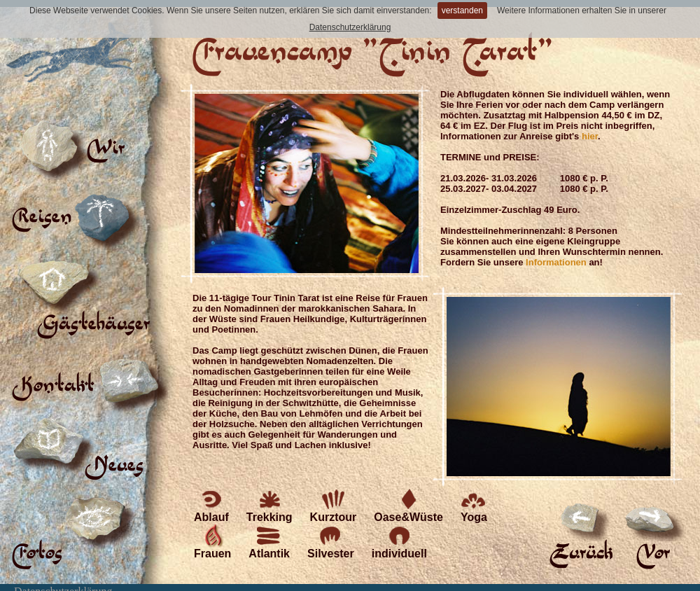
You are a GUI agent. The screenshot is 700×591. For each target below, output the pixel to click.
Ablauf (211, 505)
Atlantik (269, 542)
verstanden (462, 11)
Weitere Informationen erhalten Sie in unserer (582, 11)
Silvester (331, 542)
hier (590, 136)
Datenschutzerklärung (350, 27)
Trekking (269, 505)
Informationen (556, 262)
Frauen (212, 542)
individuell (399, 542)
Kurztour (334, 505)
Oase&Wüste (408, 505)
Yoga (474, 505)
